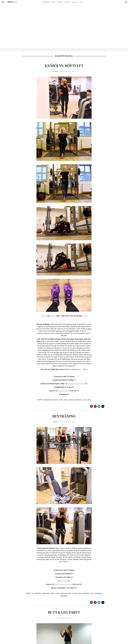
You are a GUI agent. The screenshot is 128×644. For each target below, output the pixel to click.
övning (66, 400)
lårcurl (53, 593)
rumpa (80, 593)
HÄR (53, 316)
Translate (75, 2)
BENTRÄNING (64, 417)
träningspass (64, 596)
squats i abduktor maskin (63, 584)
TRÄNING (56, 71)
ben (32, 593)
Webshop (60, 2)
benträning (38, 593)
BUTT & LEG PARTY (64, 613)
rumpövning (78, 400)
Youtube (67, 2)
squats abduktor (63, 391)
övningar (71, 400)
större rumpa (99, 593)
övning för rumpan (66, 593)
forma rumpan (46, 593)
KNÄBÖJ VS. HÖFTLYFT (64, 66)
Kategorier (46, 2)
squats (84, 400)
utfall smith (64, 581)
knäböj (61, 400)
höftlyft (55, 400)
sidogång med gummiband (76, 384)
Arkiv (54, 2)
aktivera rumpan (48, 400)
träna (89, 400)
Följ (82, 2)
